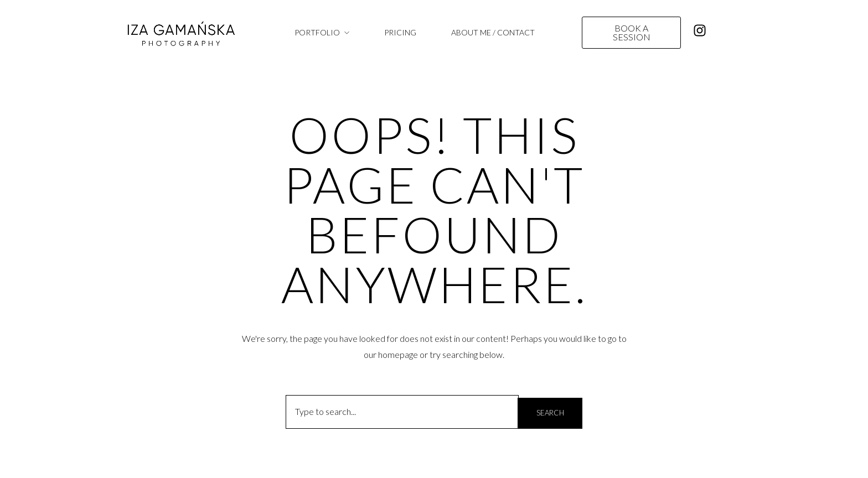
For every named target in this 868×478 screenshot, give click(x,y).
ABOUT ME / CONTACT (493, 32)
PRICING (400, 32)
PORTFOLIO (317, 32)
